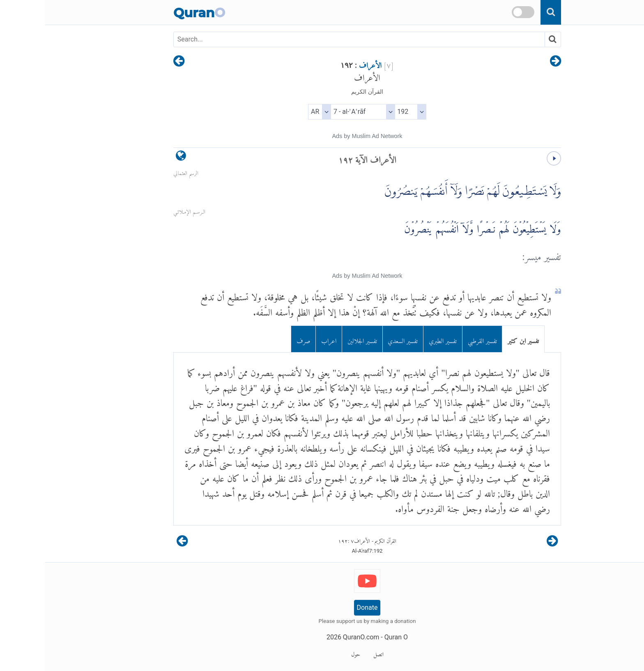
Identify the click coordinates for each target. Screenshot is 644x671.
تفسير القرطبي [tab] (437, 339)
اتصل (333, 653)
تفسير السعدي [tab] (358, 339)
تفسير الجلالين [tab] (317, 339)
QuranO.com (316, 637)
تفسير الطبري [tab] (398, 339)
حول (310, 653)
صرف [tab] (258, 339)
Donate (322, 608)
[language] (136, 158)
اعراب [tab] (284, 339)
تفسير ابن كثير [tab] (478, 339)
